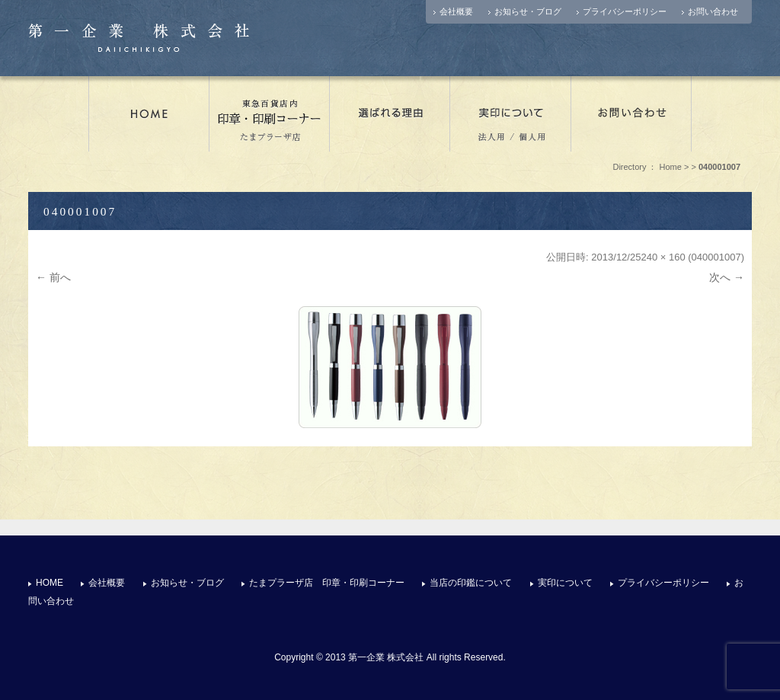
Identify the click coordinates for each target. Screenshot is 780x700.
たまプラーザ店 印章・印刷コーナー (270, 113)
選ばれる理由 (390, 113)
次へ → (727, 277)
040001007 (716, 257)
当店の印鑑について (471, 583)
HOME (50, 583)
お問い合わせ (713, 11)
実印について (511, 113)
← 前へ (53, 277)
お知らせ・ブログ (528, 11)
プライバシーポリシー (625, 11)
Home (671, 167)
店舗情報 (149, 113)
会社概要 (456, 11)
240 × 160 (663, 257)
